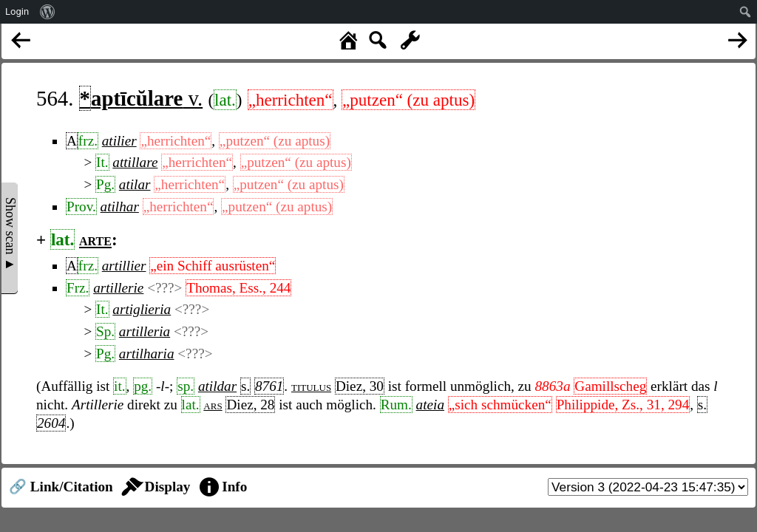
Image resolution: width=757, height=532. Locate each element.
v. (141, 98)
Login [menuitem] (17, 11)
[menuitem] (48, 12)
